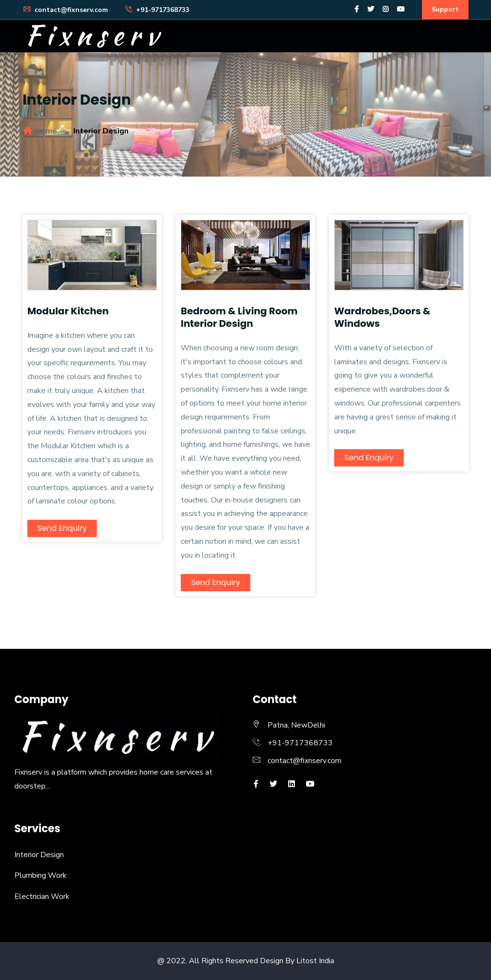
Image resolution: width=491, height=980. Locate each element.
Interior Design (39, 855)
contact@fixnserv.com (65, 10)
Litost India (315, 961)
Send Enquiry (62, 528)
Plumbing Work (41, 875)
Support (445, 9)
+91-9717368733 (157, 10)
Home (40, 131)
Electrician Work (42, 896)
